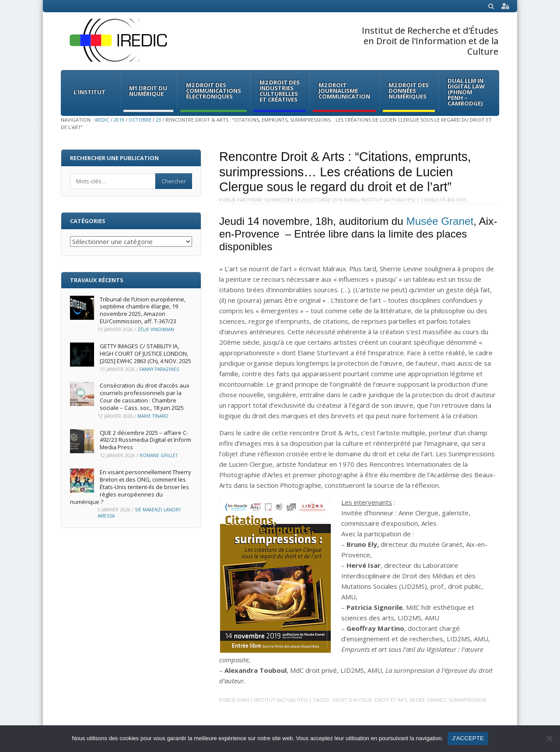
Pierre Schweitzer (270, 200)
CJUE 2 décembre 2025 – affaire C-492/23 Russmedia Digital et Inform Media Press (145, 440)
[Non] (549, 738)
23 (158, 120)
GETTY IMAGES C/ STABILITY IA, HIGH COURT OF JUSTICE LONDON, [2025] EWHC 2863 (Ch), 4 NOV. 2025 (145, 353)
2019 (119, 120)
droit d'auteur (352, 700)
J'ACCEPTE (468, 738)
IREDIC (102, 120)
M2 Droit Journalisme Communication (344, 91)
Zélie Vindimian (156, 329)
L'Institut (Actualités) (386, 200)
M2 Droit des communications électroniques (213, 91)
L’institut (89, 92)
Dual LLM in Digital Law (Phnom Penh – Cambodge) (466, 92)
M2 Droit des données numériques (409, 91)
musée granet (428, 700)
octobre (140, 120)
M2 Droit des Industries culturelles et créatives (280, 91)
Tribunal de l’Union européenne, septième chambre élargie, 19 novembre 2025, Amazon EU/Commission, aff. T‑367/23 (143, 310)
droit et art (391, 700)
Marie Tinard (153, 416)
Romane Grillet (159, 455)
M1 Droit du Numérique (148, 91)
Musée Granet (440, 221)
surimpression (467, 700)
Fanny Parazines (159, 369)
